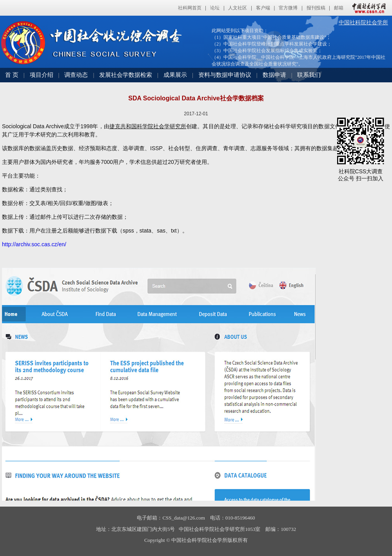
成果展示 (175, 75)
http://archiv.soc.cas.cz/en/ (34, 244)
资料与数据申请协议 (225, 75)
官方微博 (288, 8)
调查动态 (76, 75)
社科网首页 (190, 8)
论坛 (215, 8)
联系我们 (309, 75)
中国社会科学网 (367, 8)
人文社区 (238, 8)
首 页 (12, 75)
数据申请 (274, 75)
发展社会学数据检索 (126, 75)
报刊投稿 (316, 8)
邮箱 (339, 8)
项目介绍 (42, 75)
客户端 (263, 8)
